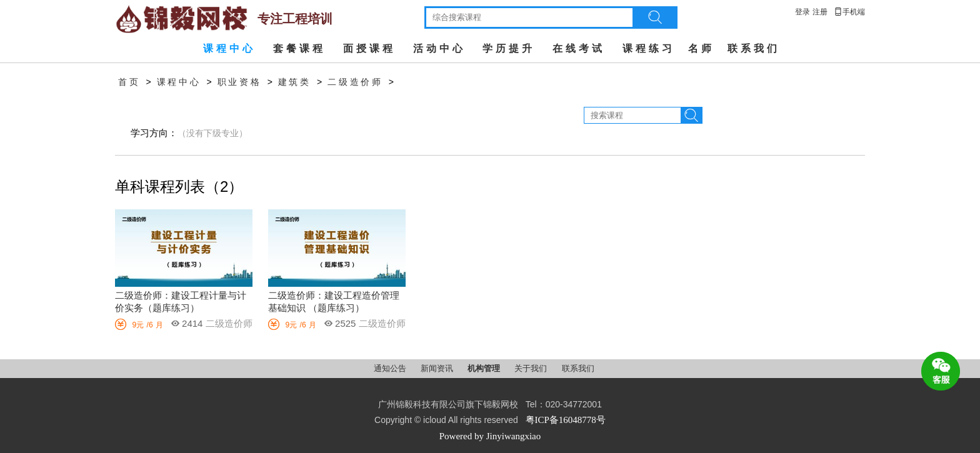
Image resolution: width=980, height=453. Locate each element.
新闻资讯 (438, 368)
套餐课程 (299, 48)
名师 (701, 48)
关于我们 (532, 368)
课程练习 (649, 48)
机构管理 (485, 368)
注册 (820, 12)
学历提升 (509, 48)
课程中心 (229, 48)
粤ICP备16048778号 (566, 420)
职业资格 (240, 82)
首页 (129, 82)
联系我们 (754, 48)
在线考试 (579, 48)
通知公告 (391, 368)
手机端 (849, 12)
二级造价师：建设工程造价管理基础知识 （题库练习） (334, 302)
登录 (802, 12)
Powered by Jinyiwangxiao (490, 436)
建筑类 (295, 82)
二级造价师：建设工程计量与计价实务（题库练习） (181, 302)
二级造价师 (355, 82)
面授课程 (369, 48)
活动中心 (439, 48)
